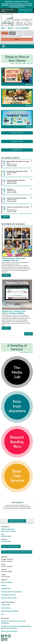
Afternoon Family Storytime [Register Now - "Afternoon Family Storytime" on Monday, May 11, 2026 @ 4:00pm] (17, 198)
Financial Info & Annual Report (12, 592)
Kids (32, 64)
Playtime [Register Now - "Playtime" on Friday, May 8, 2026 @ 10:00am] (10, 189)
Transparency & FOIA (8, 595)
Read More (6, 275)
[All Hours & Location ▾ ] (25, 11)
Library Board (6, 608)
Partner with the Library (9, 631)
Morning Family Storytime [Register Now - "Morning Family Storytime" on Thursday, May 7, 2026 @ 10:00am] (16, 180)
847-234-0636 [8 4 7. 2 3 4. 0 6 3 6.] (6, 536)
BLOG (11, 28)
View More (29, 334)
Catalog (5, 33)
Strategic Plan (6, 589)
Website (12, 33)
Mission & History (7, 582)
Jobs (3, 614)
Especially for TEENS (17, 141)
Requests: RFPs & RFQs (9, 598)
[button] (9, 11)
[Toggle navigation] (3, 46)
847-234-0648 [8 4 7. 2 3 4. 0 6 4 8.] (6, 542)
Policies (4, 586)
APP (3, 28)
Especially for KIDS (17, 150)
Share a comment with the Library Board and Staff (17, 552)
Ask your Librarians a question (11, 546)
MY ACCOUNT (23, 28)
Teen (28, 64)
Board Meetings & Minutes (10, 611)
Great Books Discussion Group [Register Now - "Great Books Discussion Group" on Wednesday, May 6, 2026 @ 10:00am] (17, 171)
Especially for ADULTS (17, 133)
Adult (24, 64)
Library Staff (5, 605)
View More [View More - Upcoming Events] (5, 217)
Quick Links (18, 64)
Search (17, 39)
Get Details (29, 84)
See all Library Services (27, 352)
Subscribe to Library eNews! (17, 521)
